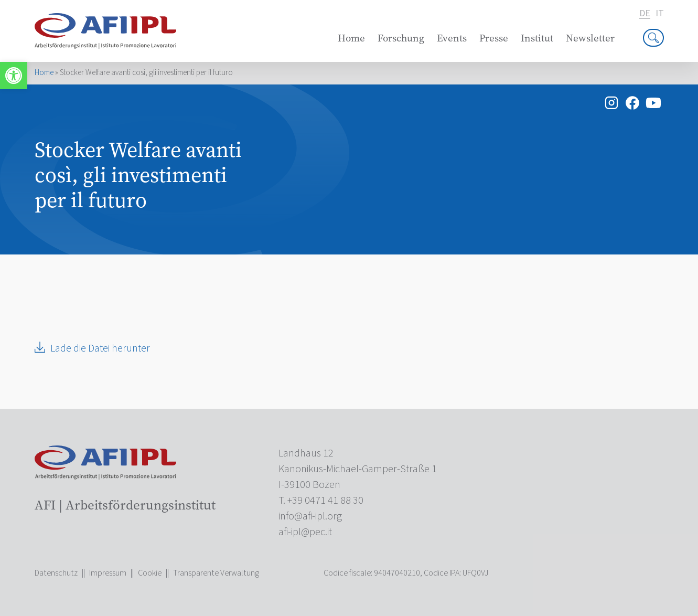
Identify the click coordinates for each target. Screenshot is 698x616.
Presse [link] (494, 38)
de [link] (645, 14)
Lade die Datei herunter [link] (100, 348)
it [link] (660, 14)
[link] (14, 76)
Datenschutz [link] (56, 573)
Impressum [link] (108, 573)
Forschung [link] (401, 38)
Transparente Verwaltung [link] (216, 573)
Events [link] (452, 38)
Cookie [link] (150, 573)
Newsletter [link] (590, 38)
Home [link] (351, 38)
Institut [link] (537, 38)
